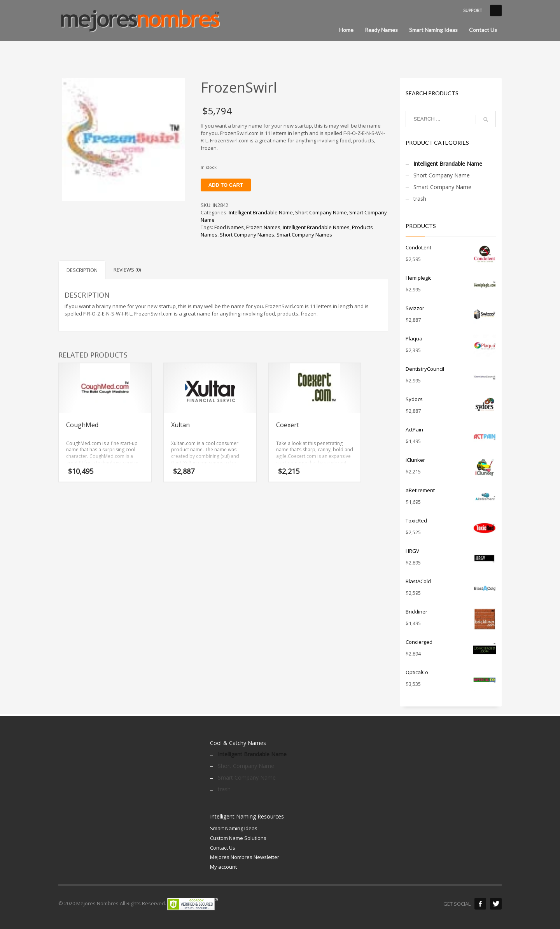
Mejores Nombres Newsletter (245, 857)
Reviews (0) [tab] (127, 270)
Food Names (229, 227)
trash (420, 199)
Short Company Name (321, 212)
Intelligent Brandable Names (316, 227)
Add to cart (226, 185)
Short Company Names (247, 235)
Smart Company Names (304, 235)
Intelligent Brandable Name (261, 212)
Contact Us (223, 848)
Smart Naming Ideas (234, 828)
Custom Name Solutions (238, 838)
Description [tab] (82, 270)
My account (223, 867)
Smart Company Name (442, 187)
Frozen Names (263, 227)
